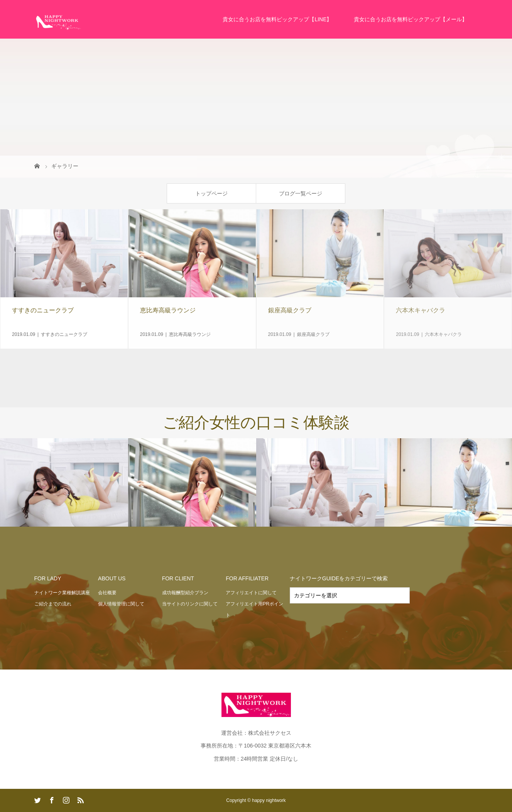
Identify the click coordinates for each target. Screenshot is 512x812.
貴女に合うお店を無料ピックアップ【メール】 (411, 19)
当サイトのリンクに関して (190, 604)
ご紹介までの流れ (53, 604)
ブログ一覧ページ (301, 193)
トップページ (211, 193)
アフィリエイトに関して (251, 593)
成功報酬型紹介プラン (185, 593)
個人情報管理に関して (121, 604)
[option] (64, 483)
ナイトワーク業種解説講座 (62, 593)
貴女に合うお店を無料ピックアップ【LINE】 (277, 19)
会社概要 (107, 593)
